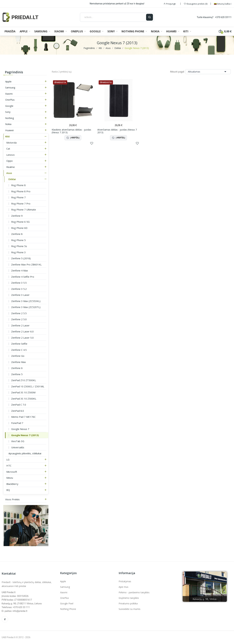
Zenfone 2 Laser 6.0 (22, 331)
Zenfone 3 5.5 (19, 283)
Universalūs (18, 447)
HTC (9, 466)
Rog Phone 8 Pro (21, 191)
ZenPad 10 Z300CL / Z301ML (28, 386)
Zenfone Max (19, 362)
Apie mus (123, 587)
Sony (8, 112)
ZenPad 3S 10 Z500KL (24, 399)
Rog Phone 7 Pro (21, 204)
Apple (8, 81)
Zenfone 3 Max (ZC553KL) (26, 301)
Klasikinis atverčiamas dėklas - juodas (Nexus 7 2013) (71, 131)
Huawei (9, 130)
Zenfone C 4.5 (19, 350)
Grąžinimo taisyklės (129, 598)
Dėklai (12, 179)
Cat (8, 149)
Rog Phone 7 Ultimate (24, 210)
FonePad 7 (17, 423)
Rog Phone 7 (18, 197)
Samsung (10, 87)
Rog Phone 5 (18, 240)
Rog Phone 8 (18, 185)
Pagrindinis (14, 72)
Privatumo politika (128, 603)
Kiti (7, 136)
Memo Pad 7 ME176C (23, 417)
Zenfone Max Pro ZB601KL (26, 264)
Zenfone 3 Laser (20, 295)
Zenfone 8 (17, 234)
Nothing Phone (68, 609)
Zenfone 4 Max (20, 270)
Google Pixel (67, 603)
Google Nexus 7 (20, 429)
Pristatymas (125, 581)
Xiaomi (9, 94)
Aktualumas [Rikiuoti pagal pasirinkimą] (208, 72)
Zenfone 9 (17, 216)
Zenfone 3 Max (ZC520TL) (26, 307)
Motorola (11, 143)
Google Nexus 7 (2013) (25, 435)
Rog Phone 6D (19, 228)
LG (8, 460)
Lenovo (10, 155)
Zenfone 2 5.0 (19, 319)
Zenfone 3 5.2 (19, 289)
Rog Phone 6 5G (20, 222)
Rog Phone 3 (18, 252)
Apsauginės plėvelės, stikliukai (25, 453)
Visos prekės (12, 499)
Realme (11, 167)
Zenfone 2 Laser (20, 325)
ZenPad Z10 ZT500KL (24, 380)
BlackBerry (12, 484)
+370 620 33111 (223, 17)
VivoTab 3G (18, 441)
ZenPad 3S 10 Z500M (23, 392)
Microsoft (12, 472)
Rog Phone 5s (19, 246)
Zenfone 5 (17, 374)
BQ (8, 490)
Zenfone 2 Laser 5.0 (22, 338)
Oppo (10, 161)
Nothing (10, 118)
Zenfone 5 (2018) (21, 258)
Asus (9, 173)
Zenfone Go (18, 356)
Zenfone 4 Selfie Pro (23, 277)
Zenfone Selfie (19, 344)
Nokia (8, 124)
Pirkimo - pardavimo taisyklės (134, 592)
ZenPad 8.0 (18, 411)
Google (9, 106)
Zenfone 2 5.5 (19, 313)
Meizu (10, 478)
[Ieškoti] (113, 17)
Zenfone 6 (17, 368)
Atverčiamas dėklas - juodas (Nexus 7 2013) (117, 131)
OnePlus (10, 100)
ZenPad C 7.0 (19, 405)
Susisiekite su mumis (130, 609)
